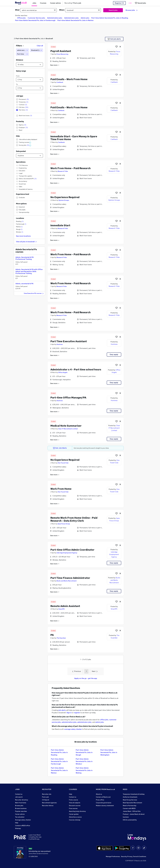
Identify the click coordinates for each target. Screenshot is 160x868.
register (77, 713)
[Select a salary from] (29, 80)
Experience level (23, 194)
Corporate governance (104, 803)
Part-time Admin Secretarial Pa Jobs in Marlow (75, 20)
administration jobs (69, 722)
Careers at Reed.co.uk (103, 797)
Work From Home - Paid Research (71, 168)
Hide (18, 136)
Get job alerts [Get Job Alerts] (114, 39)
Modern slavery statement (105, 806)
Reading (20, 221)
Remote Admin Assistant (65, 606)
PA (52, 635)
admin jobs (100, 722)
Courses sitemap (75, 820)
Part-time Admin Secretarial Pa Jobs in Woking (84, 770)
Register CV (119, 3)
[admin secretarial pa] (22, 50)
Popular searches (21, 811)
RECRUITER (47, 789)
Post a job (45, 797)
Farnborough (21, 224)
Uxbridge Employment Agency (67, 553)
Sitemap (18, 828)
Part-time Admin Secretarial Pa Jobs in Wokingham (109, 752)
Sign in (69, 713)
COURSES (73, 789)
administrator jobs (84, 722)
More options (21, 204)
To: (17, 84)
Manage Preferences (113, 856)
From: (18, 76)
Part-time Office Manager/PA (68, 398)
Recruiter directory (22, 800)
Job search (19, 797)
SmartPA (62, 609)
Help (17, 823)
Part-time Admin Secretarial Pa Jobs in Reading (110, 18)
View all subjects (75, 803)
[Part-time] (22, 54)
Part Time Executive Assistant (69, 341)
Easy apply (114, 354)
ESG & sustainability (130, 820)
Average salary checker (23, 820)
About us (99, 794)
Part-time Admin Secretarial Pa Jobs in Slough (84, 752)
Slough (19, 229)
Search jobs (113, 10)
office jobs (104, 720)
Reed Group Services (130, 800)
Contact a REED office (23, 826)
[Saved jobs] (140, 3)
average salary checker (73, 729)
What (17, 10)
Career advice (20, 814)
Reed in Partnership (130, 806)
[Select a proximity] (29, 65)
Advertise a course (75, 817)
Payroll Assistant (61, 51)
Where (62, 10)
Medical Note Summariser (66, 426)
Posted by (20, 121)
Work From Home (61, 489)
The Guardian (61, 638)
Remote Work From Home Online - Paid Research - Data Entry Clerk (74, 519)
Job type (20, 96)
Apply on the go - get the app (86, 678)
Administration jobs (55, 18)
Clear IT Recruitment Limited (68, 429)
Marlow (19, 227)
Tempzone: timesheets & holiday (134, 794)
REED (125, 789)
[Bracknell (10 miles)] (37, 50)
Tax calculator (20, 817)
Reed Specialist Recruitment (132, 803)
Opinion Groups (64, 200)
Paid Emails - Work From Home (69, 79)
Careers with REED (129, 808)
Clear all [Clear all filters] (40, 46)
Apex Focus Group (64, 524)
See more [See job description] (55, 65)
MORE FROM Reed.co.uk (105, 789)
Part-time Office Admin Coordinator (72, 550)
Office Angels (63, 372)
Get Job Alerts (60, 448)
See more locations (23, 236)
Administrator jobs (71, 18)
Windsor (20, 232)
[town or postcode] (83, 10)
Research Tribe (63, 171)
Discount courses (75, 806)
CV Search (46, 800)
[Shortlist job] (117, 47)
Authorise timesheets (130, 797)
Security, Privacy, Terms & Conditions (134, 856)
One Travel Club (63, 463)
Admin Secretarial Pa (32, 39)
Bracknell (49, 39)
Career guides (74, 814)
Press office (100, 800)
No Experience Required (65, 197)
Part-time (19, 39)
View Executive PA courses (34, 293)
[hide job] (120, 47)
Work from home (21, 803)
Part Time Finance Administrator (70, 578)
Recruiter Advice (48, 806)
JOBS (17, 789)
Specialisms (21, 162)
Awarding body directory (77, 811)
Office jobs (21, 18)
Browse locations (21, 808)
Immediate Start (60, 225)
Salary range (21, 71)
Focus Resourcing (62, 54)
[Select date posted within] (29, 156)
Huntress (60, 344)
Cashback (60, 82)
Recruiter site (47, 794)
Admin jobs (85, 18)
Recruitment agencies (49, 803)
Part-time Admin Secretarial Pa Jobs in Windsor (84, 761)
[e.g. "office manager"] (38, 10)
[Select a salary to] (29, 88)
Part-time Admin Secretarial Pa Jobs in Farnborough (35, 20)
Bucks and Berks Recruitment (67, 581)
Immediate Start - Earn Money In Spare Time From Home (74, 138)
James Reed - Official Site (132, 811)
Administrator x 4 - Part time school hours (76, 369)
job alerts (62, 710)
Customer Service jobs (36, 18)
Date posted (21, 151)
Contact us (19, 794)
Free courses (73, 808)
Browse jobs (131, 10)
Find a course (73, 800)
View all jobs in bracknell (27, 242)
